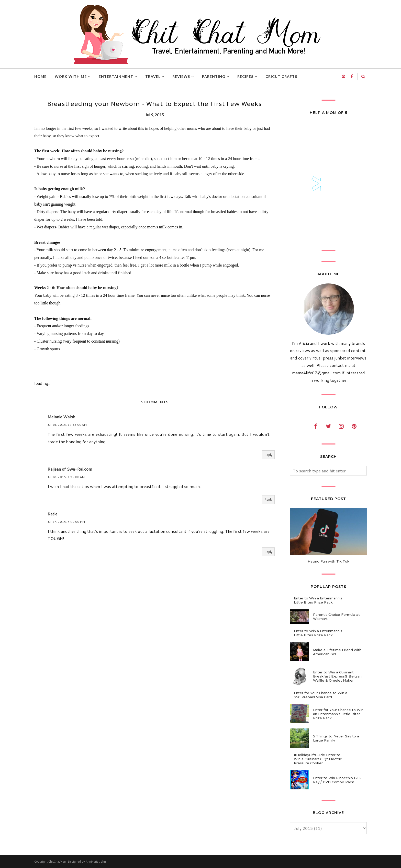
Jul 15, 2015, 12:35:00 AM (67, 425)
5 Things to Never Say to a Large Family (336, 738)
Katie (52, 514)
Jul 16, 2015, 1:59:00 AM (66, 477)
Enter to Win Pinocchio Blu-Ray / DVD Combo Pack (337, 780)
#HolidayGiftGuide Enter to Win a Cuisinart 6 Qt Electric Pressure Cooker (318, 759)
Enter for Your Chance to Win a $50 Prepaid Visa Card (321, 695)
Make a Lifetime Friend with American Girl (337, 652)
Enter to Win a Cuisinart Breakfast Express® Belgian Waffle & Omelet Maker (337, 676)
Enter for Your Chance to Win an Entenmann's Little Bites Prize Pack (338, 714)
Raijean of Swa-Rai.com (70, 469)
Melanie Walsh (61, 417)
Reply (268, 455)
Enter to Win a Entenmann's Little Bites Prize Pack (318, 600)
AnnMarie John (96, 862)
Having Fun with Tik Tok (328, 561)
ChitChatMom (57, 862)
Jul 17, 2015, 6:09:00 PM (66, 522)
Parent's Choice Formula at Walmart (336, 617)
